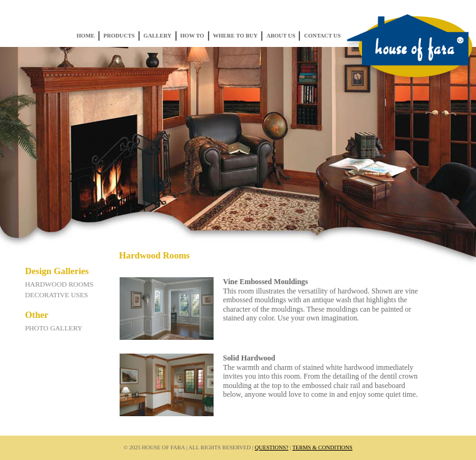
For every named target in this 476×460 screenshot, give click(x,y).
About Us (281, 36)
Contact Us (322, 36)
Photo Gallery (54, 328)
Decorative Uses (57, 295)
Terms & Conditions (323, 447)
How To (192, 36)
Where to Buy (235, 36)
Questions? (272, 447)
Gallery (158, 36)
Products (119, 36)
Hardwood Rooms (59, 284)
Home (85, 36)
